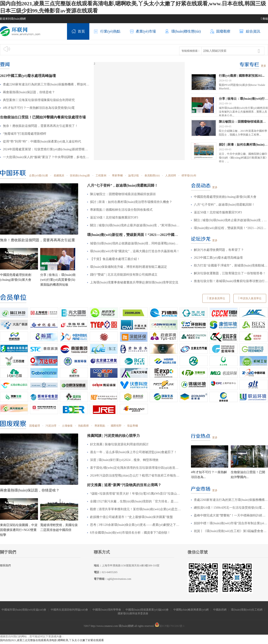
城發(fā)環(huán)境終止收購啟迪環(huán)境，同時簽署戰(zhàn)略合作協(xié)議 (135, 243)
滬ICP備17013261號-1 (170, 626)
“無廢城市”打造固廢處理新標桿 (25, 134)
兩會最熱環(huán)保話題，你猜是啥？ (29, 92)
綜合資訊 (250, 32)
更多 (264, 66)
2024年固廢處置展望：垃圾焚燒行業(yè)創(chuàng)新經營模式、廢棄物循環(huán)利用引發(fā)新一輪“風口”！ (46, 149)
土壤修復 (67, 426)
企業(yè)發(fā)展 (39, 175)
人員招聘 (171, 175)
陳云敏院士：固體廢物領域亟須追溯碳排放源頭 (123, 194)
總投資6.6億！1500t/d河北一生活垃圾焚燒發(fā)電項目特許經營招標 (231, 508)
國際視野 (116, 426)
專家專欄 (117, 175)
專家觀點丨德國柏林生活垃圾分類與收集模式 (121, 210)
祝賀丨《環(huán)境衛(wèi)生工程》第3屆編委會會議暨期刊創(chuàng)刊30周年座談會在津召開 (231, 531)
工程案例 (101, 175)
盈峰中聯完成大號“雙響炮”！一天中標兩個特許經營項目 (231, 515)
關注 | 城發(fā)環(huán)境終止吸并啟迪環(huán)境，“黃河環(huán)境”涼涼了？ (135, 225)
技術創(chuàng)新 (80, 175)
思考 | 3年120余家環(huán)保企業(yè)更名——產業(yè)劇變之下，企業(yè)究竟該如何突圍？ (135, 525)
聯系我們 (5, 566)
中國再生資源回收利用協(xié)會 (69, 610)
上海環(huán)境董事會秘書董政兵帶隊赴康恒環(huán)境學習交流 (134, 282)
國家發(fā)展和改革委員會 (133, 613)
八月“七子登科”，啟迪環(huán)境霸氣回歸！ (122, 185)
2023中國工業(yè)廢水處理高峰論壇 (28, 76)
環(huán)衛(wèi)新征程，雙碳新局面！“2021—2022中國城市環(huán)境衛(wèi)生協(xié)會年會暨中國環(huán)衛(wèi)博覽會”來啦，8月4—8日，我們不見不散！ (231, 228)
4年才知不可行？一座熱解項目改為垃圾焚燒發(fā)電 (39, 108)
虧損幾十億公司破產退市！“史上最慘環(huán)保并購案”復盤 (131, 517)
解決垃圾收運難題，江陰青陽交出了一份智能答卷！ (230, 273)
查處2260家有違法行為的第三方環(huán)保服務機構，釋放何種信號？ (231, 500)
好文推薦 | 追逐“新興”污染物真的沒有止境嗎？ (124, 485)
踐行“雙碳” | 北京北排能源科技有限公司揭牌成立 (124, 275)
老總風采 (59, 175)
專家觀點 (100, 426)
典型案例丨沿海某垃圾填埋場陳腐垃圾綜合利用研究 (39, 100)
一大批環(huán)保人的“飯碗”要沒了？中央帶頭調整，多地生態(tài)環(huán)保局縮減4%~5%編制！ (46, 157)
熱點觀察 (84, 426)
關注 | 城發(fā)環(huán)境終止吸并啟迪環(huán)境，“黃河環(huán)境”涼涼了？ (231, 220)
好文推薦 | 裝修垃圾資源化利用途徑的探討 (119, 444)
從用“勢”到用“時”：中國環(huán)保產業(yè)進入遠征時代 (42, 141)
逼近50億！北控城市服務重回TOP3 (218, 212)
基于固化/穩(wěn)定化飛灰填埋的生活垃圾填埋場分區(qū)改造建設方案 (135, 468)
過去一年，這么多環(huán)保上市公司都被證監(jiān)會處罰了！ (133, 452)
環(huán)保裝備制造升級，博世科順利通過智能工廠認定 (129, 267)
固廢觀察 (220, 32)
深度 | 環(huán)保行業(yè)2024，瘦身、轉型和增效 (124, 460)
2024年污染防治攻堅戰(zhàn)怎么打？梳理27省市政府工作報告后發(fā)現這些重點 (135, 476)
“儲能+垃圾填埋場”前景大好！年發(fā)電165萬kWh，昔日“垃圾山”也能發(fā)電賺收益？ (135, 494)
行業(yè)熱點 (107, 32)
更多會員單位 (216, 298)
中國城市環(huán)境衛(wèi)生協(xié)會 (24, 610)
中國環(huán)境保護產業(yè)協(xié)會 (147, 610)
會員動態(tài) (152, 175)
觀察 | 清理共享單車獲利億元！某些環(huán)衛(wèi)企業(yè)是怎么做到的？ (135, 509)
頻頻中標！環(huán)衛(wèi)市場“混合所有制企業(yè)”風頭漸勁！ (231, 523)
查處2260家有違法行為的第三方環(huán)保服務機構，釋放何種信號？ (46, 84)
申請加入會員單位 (250, 298)
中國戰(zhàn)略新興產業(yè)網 (191, 610)
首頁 (78, 32)
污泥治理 (51, 426)
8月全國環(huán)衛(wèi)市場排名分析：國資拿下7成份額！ (130, 533)
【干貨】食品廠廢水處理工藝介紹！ (115, 259)
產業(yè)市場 (143, 32)
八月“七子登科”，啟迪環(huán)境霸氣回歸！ (224, 205)
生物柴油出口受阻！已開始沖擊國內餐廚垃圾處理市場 (43, 117)
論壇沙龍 (134, 175)
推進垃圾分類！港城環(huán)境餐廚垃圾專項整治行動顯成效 (231, 281)
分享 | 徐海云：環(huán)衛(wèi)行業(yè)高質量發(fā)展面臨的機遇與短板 (58, 280)
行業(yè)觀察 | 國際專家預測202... (242, 76)
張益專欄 (132, 426)
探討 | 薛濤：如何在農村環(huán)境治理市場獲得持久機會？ (131, 202)
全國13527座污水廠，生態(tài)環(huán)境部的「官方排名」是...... (134, 501)
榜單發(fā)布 (189, 175)
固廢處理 (35, 426)
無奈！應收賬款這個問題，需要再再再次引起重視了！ (40, 126)
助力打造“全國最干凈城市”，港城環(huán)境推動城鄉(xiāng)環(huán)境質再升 (231, 265)
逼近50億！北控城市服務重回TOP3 (114, 218)
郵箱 (264, 19)
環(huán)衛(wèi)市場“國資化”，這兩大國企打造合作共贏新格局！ (135, 251)
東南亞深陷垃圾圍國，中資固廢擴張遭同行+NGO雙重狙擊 (19, 530)
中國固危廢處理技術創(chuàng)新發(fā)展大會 (225, 197)
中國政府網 (220, 610)
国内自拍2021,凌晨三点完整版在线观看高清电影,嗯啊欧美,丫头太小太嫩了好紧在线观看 (52, 640)
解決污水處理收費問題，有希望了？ (219, 250)
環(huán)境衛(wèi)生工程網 (247, 610)
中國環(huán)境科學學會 (107, 610)
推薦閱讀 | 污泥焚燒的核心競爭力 (113, 436)
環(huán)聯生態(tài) (183, 32)
